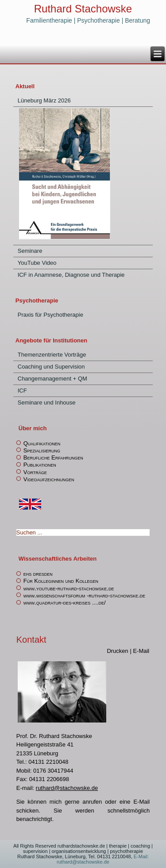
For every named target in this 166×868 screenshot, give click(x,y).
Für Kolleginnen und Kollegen (61, 581)
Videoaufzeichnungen (49, 479)
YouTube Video (37, 263)
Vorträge (35, 472)
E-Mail (141, 651)
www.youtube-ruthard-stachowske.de (69, 588)
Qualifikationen (42, 443)
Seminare (30, 251)
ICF (22, 391)
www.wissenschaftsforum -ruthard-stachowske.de (84, 595)
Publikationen (40, 465)
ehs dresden (38, 574)
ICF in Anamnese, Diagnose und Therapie (71, 275)
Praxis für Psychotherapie (50, 315)
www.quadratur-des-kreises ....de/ (65, 603)
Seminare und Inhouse (47, 403)
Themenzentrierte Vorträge (52, 355)
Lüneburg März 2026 (44, 100)
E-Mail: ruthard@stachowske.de (103, 859)
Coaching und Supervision (51, 367)
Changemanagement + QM (52, 379)
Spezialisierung (42, 450)
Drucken (118, 651)
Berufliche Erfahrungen (53, 458)
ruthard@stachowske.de (67, 788)
